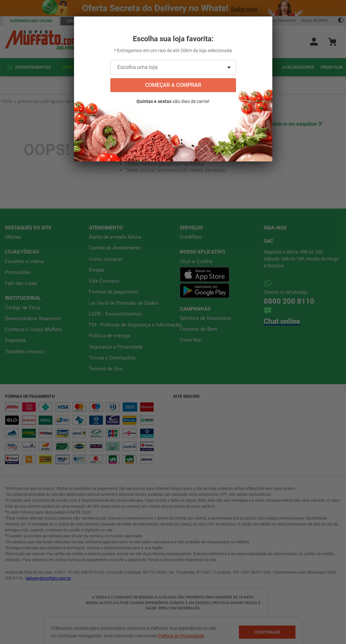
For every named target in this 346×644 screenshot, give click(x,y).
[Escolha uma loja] (173, 67)
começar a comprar (173, 85)
